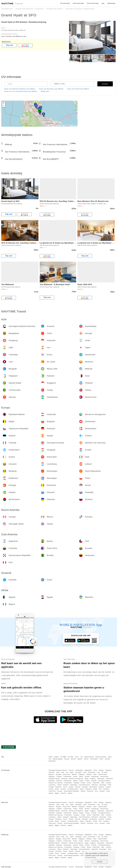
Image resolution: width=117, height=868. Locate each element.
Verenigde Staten (73, 789)
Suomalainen (94, 759)
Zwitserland (101, 779)
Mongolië (59, 774)
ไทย (82, 757)
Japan (72, 772)
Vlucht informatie (93, 3)
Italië (103, 783)
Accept (100, 862)
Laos (98, 772)
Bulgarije (93, 779)
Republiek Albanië (54, 779)
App (103, 3)
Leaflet (51, 126)
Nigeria (70, 793)
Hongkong (108, 770)
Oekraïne (101, 787)
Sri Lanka (104, 772)
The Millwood (8, 285)
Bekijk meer (45, 91)
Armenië (71, 770)
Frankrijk (94, 781)
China (95, 770)
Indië (63, 772)
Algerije (51, 793)
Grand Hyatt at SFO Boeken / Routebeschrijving (24, 22)
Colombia (106, 789)
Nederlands (52, 761)
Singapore (52, 777)
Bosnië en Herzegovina (76, 779)
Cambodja (78, 772)
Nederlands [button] (111, 3)
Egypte (57, 793)
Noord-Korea (104, 777)
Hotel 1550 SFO (85, 285)
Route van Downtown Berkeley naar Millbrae (20, 89)
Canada (51, 789)
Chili (100, 789)
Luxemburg (52, 785)
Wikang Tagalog (57, 759)
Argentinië (88, 789)
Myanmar (51, 774)
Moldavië (66, 785)
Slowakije (85, 787)
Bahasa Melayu (89, 757)
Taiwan (81, 777)
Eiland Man (96, 783)
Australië (102, 791)
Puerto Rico (52, 791)
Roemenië (58, 787)
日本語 (51, 757)
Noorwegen (103, 785)
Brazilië (83, 791)
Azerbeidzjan (79, 770)
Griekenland (68, 783)
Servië (65, 787)
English (56, 757)
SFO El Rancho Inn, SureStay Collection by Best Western (67, 201)
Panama (63, 789)
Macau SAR (67, 774)
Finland (87, 781)
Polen (110, 785)
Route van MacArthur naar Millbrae (51, 89)
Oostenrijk (64, 779)
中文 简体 (70, 757)
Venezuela (90, 791)
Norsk (101, 759)
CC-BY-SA (74, 126)
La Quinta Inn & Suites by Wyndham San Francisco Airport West (70, 243)
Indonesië (52, 772)
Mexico (57, 789)
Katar (95, 774)
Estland (75, 781)
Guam (108, 791)
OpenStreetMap (59, 126)
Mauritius (63, 793)
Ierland (89, 783)
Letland (59, 785)
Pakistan (89, 774)
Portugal (51, 787)
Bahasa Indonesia (101, 757)
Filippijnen (82, 774)
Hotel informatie (78, 3)
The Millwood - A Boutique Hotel (55, 285)
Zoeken (105, 84)
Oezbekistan (95, 777)
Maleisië (74, 774)
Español (80, 759)
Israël (58, 772)
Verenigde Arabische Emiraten (58, 770)
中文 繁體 (63, 757)
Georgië (101, 770)
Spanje (81, 781)
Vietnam (87, 777)
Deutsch (73, 759)
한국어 (77, 757)
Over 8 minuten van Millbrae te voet (14, 36)
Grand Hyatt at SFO (19, 15)
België (87, 779)
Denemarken (67, 781)
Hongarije (76, 783)
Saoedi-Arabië (103, 774)
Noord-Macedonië (84, 785)
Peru (96, 791)
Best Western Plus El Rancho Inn (93, 201)
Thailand (59, 777)
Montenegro (74, 785)
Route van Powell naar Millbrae (78, 89)
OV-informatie (65, 3)
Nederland (95, 785)
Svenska (107, 759)
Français (67, 759)
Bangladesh (88, 770)
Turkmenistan (67, 777)
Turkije (75, 777)
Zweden (71, 787)
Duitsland (59, 781)
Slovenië (78, 787)
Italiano (86, 759)
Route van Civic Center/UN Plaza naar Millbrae (21, 91)
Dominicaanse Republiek (72, 791)
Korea (85, 772)
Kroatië (83, 783)
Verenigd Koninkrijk (104, 781)
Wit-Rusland (93, 787)
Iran (67, 772)
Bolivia (95, 789)
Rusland (108, 787)
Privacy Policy (91, 857)
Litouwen (109, 783)
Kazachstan (92, 772)
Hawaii (82, 789)
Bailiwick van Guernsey (56, 783)
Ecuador (60, 791)
